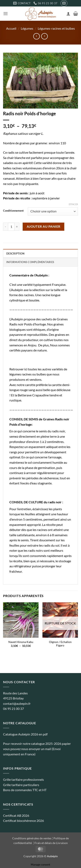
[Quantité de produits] (11, 227)
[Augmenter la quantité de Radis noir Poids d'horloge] (17, 227)
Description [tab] (15, 253)
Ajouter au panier (44, 226)
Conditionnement (13, 211)
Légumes (27, 28)
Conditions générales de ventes (32, 838)
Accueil (11, 28)
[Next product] (36, 36)
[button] (64, 3)
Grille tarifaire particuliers (21, 785)
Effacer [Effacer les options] (73, 204)
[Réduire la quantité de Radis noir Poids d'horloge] (6, 227)
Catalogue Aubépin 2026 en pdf (25, 734)
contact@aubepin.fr (17, 703)
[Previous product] (44, 36)
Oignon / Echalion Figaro (60, 644)
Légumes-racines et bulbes (56, 28)
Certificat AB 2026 (16, 815)
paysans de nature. (34, 350)
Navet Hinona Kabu (21, 642)
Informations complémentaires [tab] (30, 262)
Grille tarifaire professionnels (23, 779)
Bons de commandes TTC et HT (25, 790)
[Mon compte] (68, 14)
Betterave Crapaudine (33, 395)
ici (26, 369)
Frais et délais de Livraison (51, 843)
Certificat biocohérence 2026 (23, 821)
